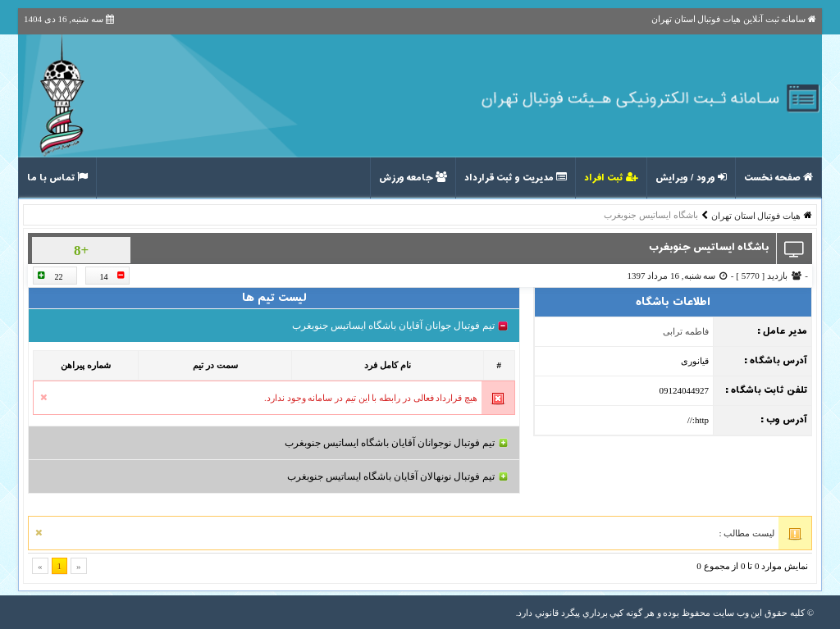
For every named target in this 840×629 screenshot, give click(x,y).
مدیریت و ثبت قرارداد (516, 178)
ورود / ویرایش (691, 178)
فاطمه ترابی (686, 331)
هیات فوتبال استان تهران (756, 216)
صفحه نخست (778, 178)
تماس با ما (57, 178)
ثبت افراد (611, 178)
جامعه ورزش (413, 178)
